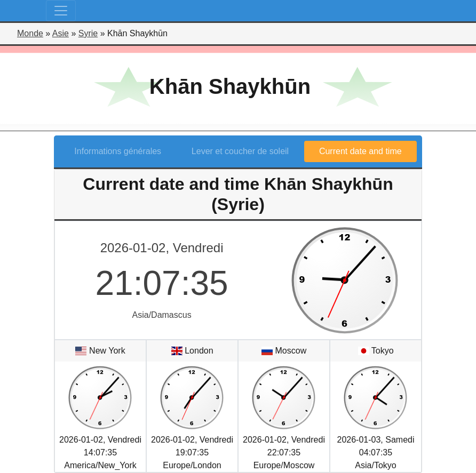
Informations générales (118, 151)
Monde (30, 33)
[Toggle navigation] (61, 11)
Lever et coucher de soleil (240, 151)
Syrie (88, 33)
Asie (61, 33)
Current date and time (360, 151)
